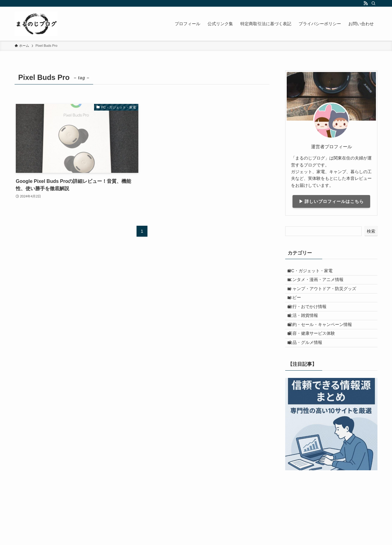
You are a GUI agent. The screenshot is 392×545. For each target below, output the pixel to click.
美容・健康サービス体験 (316, 361)
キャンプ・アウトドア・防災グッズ (327, 298)
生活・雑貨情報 (308, 336)
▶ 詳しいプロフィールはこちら (331, 201)
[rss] (366, 3)
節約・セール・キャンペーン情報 (325, 348)
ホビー (299, 310)
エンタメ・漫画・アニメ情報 (320, 285)
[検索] (373, 3)
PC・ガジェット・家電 (315, 272)
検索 (371, 231)
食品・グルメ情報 (310, 374)
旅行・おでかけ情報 (312, 323)
